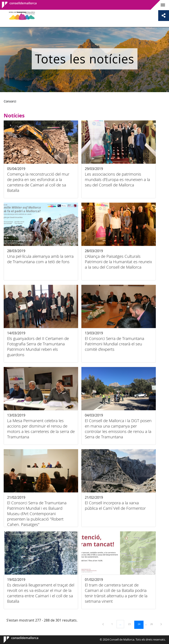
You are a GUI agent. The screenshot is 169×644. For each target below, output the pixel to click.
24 (141, 624)
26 (153, 624)
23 (131, 624)
